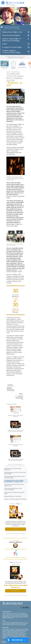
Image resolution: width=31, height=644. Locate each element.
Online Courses (25, 624)
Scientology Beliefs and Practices (16, 622)
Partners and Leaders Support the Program (15, 499)
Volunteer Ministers (11, 624)
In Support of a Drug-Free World (14, 636)
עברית (13, 615)
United (5, 44)
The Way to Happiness (13, 64)
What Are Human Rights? (11, 35)
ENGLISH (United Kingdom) (20, 613)
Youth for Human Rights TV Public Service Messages (12, 40)
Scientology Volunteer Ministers (12, 632)
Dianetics (11, 629)
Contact (12, 625)
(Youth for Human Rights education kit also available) (16, 595)
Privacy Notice (4, 642)
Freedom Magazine (19, 634)
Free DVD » (16, 529)
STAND (25, 634)
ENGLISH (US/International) (8, 613)
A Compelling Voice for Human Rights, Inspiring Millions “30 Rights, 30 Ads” (14, 481)
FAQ (17, 624)
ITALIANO (4, 618)
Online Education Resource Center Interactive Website (13, 489)
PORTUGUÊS (10, 618)
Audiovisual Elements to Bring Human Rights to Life (14, 485)
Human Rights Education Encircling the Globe (14, 493)
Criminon (14, 635)
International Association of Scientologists (14, 633)
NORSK (21, 616)
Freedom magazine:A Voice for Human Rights (11, 52)
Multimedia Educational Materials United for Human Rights (15, 477)
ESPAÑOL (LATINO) (7, 617)
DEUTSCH (12, 616)
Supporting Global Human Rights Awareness (13, 469)
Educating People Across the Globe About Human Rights (15, 473)
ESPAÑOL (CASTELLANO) (17, 617)
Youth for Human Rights (14, 637)
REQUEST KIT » (15, 591)
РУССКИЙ (22, 615)
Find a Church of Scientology (20, 625)
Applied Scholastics (22, 64)
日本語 (17, 615)
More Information (6, 625)
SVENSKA (26, 616)
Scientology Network (18, 629)
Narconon (19, 635)
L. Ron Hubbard (6, 622)
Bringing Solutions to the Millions (13, 496)
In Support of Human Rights (12, 47)
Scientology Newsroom (20, 630)
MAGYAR (17, 616)
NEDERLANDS (6, 616)
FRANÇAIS (9, 615)
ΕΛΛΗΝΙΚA (26, 617)
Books (20, 624)
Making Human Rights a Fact (12, 32)
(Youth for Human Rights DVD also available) (16, 534)
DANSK (4, 615)
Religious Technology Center (13, 631)
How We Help (5, 68)
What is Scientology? (11, 630)
